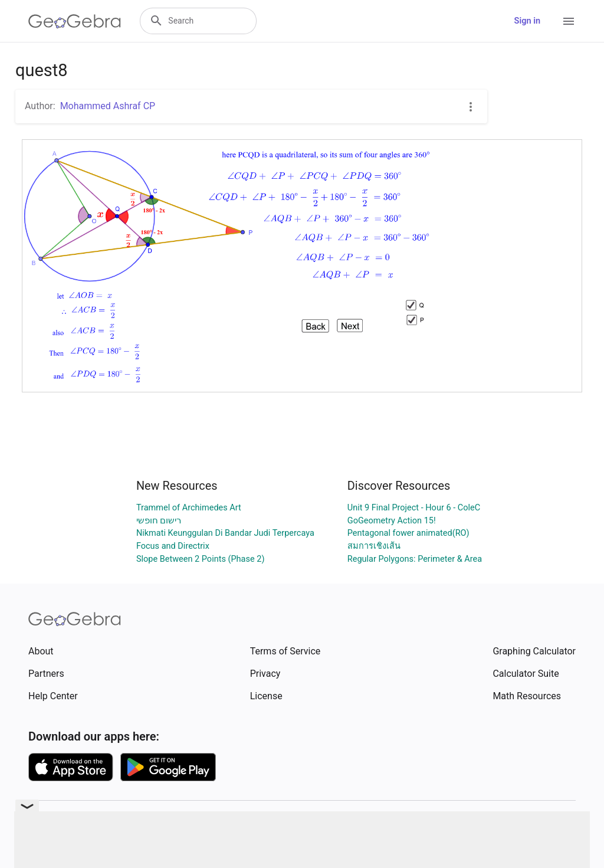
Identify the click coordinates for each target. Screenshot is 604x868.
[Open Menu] (569, 21)
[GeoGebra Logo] (75, 21)
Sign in (527, 21)
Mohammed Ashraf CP (108, 106)
